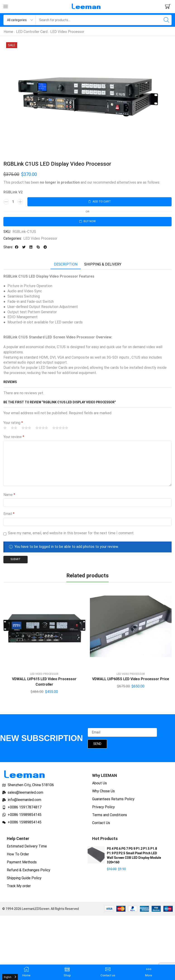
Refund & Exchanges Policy (29, 870)
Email (9, 514)
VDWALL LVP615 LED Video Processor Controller (44, 682)
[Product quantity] (13, 202)
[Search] (166, 20)
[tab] (66, 265)
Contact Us (101, 823)
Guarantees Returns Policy (113, 799)
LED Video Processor (67, 32)
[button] (6, 7)
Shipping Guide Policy (24, 878)
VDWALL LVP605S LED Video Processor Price (131, 679)
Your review (14, 437)
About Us (99, 783)
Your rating (13, 423)
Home (8, 32)
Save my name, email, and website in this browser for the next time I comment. (71, 533)
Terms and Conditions (110, 815)
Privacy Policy (103, 807)
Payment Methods (22, 862)
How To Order (18, 854)
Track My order (19, 886)
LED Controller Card (32, 32)
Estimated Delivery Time (27, 846)
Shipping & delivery (103, 264)
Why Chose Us (103, 791)
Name (9, 495)
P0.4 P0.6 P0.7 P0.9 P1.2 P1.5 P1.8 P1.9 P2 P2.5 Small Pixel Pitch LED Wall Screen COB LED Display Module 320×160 (134, 855)
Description (66, 264)
